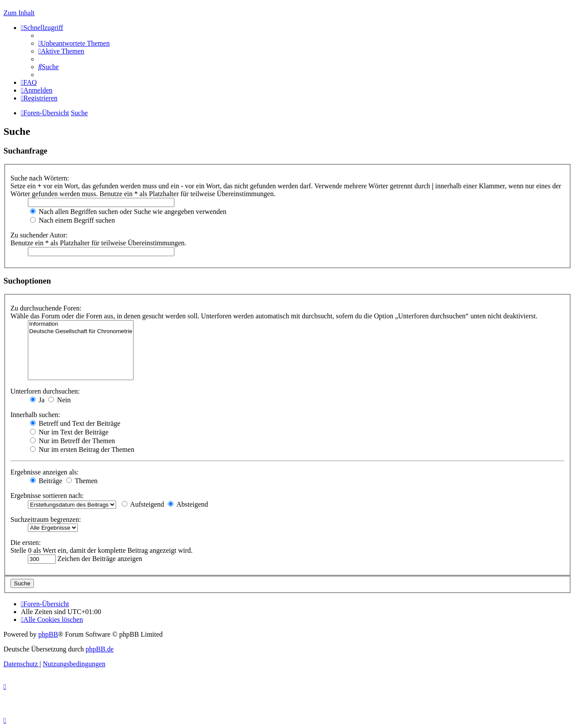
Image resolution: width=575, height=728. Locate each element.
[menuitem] (74, 43)
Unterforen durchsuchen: (45, 391)
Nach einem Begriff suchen (72, 220)
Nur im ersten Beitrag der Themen (82, 449)
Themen (82, 481)
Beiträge (46, 481)
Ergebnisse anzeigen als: (45, 472)
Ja (37, 400)
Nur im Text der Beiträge (69, 432)
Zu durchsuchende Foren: (46, 308)
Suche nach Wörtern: (40, 178)
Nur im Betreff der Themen (72, 441)
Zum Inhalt (19, 13)
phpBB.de (100, 649)
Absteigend (188, 504)
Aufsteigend (143, 504)
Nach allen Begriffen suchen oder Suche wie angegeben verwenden (128, 212)
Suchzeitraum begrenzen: (46, 519)
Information (81, 324)
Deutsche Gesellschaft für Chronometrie (81, 332)
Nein (59, 400)
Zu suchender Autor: (39, 235)
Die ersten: (26, 543)
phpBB (48, 634)
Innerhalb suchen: (35, 415)
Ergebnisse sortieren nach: (47, 496)
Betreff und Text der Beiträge (75, 423)
